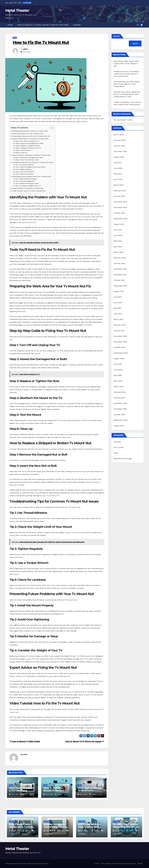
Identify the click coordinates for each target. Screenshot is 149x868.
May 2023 (118, 174)
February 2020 (120, 392)
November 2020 (120, 342)
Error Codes (119, 447)
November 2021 (120, 275)
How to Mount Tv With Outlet (25, 741)
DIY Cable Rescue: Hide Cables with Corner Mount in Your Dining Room (127, 84)
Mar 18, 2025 (50, 831)
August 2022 (119, 224)
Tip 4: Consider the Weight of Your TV (28, 186)
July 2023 (118, 163)
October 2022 (119, 213)
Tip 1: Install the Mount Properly (26, 179)
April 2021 (118, 314)
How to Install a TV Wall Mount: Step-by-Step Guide (43, 25)
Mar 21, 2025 (16, 831)
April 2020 (118, 381)
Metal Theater (17, 10)
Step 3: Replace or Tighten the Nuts (28, 146)
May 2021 (118, 308)
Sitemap (77, 25)
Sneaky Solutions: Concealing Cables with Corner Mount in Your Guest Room (126, 74)
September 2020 (121, 353)
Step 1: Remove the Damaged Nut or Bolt (29, 158)
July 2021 (118, 297)
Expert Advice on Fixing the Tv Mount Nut (28, 188)
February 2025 (120, 140)
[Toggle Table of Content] (51, 128)
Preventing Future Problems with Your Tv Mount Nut (32, 177)
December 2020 (120, 336)
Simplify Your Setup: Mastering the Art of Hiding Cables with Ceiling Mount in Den (127, 94)
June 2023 (118, 168)
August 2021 (119, 291)
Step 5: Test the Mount (23, 150)
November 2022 (120, 207)
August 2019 (119, 426)
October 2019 (119, 415)
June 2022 (118, 235)
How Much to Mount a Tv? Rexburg (22, 789)
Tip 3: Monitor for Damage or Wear (27, 184)
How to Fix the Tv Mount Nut (41, 42)
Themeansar (45, 864)
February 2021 (120, 325)
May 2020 (118, 375)
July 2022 (118, 230)
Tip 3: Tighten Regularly (24, 169)
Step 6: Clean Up (21, 153)
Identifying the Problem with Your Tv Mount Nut (30, 131)
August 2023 (119, 157)
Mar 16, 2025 (85, 831)
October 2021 (119, 280)
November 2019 (120, 409)
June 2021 (118, 303)
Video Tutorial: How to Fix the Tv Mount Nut (29, 191)
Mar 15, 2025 (120, 831)
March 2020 (119, 387)
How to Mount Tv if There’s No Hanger (85, 741)
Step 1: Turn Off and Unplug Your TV (27, 141)
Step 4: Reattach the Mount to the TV (28, 148)
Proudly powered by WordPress (16, 864)
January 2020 (119, 398)
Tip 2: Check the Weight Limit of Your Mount (31, 167)
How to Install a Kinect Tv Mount (54, 789)
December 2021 (120, 269)
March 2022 (119, 252)
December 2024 (120, 151)
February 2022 (120, 258)
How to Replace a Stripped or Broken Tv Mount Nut (31, 155)
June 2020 (118, 370)
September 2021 (121, 286)
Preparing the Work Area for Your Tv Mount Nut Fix (31, 136)
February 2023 (120, 191)
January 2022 (119, 263)
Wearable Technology (123, 459)
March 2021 (118, 319)
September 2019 (121, 420)
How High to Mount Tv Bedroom (90, 789)
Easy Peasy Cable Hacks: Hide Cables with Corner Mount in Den (126, 64)
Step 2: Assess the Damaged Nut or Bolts (30, 143)
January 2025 (119, 146)
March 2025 (119, 135)
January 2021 (119, 331)
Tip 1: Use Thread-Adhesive (24, 165)
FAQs (15, 38)
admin (25, 49)
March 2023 (119, 185)
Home (10, 25)
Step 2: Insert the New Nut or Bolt (27, 160)
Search (116, 36)
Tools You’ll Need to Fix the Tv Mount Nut (28, 134)
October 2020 (119, 347)
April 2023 (118, 179)
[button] (138, 25)
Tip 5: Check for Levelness (25, 174)
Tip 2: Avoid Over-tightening (25, 181)
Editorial (117, 442)
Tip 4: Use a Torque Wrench (25, 172)
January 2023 (119, 196)
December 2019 (120, 403)
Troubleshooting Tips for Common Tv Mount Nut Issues (33, 162)
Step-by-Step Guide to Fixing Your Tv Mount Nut (30, 139)
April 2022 (118, 247)
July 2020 (118, 364)
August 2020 (119, 359)
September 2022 (121, 219)
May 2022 (118, 241)
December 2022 (120, 202)
